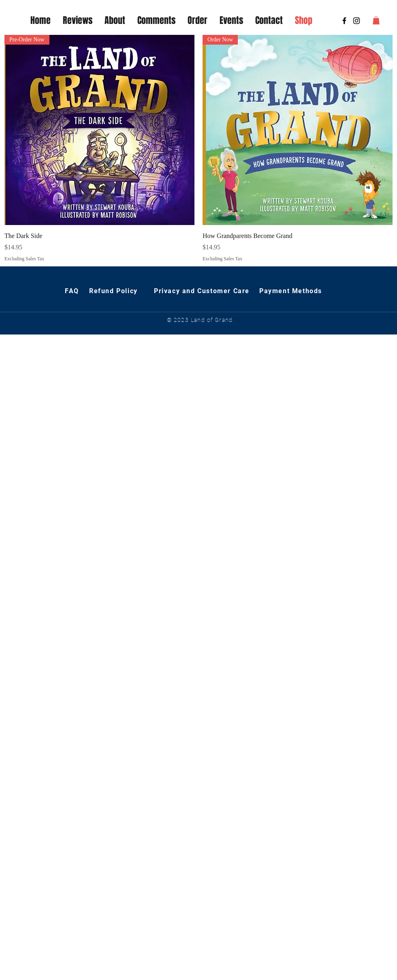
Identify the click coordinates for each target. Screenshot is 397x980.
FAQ (73, 291)
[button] (376, 20)
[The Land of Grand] (356, 21)
